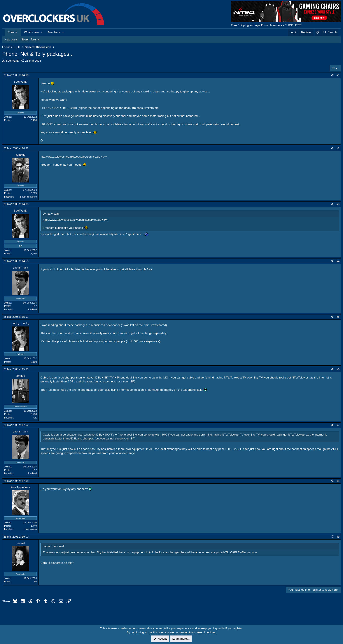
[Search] (330, 32)
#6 (338, 369)
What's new (31, 32)
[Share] (332, 75)
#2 (338, 148)
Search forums (31, 39)
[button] (42, 32)
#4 (338, 261)
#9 (338, 537)
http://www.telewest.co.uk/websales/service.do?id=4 (74, 157)
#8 (338, 481)
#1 (338, 75)
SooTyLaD (13, 61)
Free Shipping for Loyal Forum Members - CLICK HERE (266, 25)
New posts (11, 39)
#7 (338, 425)
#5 (338, 317)
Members (54, 32)
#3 (338, 204)
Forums (13, 32)
